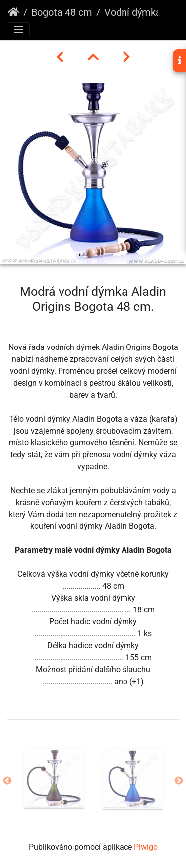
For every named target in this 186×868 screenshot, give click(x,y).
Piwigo (146, 847)
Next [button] (179, 781)
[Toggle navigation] (19, 30)
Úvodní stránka (14, 12)
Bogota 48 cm (62, 12)
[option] (54, 779)
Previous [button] (7, 781)
